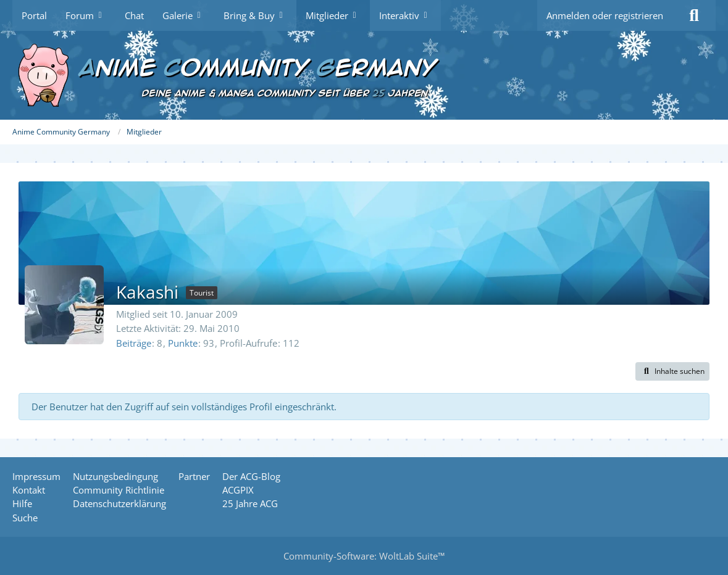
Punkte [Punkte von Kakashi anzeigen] (183, 343)
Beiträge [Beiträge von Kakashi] (134, 343)
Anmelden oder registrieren (605, 15)
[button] (672, 371)
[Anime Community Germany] (364, 75)
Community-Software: (364, 556)
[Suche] (694, 15)
